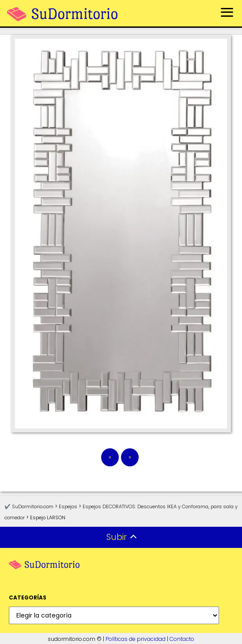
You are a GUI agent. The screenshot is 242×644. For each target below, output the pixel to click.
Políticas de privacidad (136, 639)
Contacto (182, 639)
